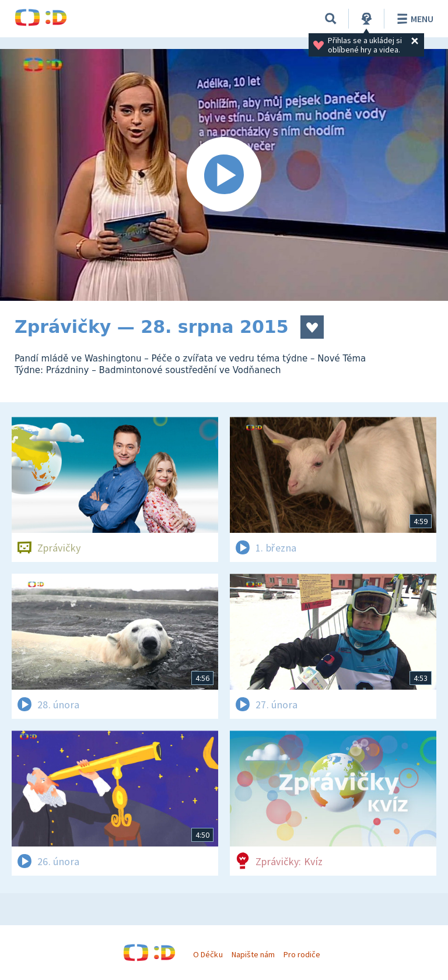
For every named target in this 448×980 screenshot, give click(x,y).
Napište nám (253, 954)
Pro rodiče (302, 954)
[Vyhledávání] (331, 19)
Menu (413, 19)
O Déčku (208, 954)
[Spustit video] (224, 175)
